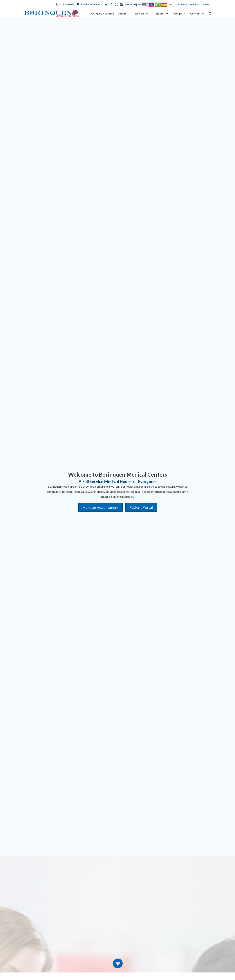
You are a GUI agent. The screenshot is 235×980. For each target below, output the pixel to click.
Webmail (194, 4)
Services (139, 14)
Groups (177, 14)
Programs (159, 14)
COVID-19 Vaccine (103, 14)
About (122, 14)
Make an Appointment (100, 507)
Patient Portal (141, 507)
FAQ (172, 4)
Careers (205, 4)
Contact (195, 14)
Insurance (182, 4)
